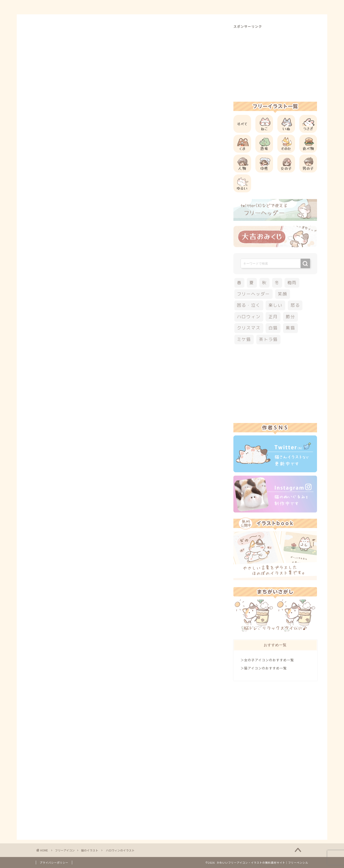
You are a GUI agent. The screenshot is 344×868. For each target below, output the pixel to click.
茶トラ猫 (268, 339)
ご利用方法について (221, 8)
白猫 (273, 328)
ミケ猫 (244, 339)
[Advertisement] (128, 201)
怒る (295, 305)
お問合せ (258, 8)
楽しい (276, 305)
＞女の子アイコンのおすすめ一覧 (267, 660)
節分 (290, 317)
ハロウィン (47, 496)
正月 (273, 317)
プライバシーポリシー (54, 862)
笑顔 (283, 294)
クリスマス (249, 328)
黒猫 (290, 328)
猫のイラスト (46, 33)
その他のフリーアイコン (77, 449)
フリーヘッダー (253, 294)
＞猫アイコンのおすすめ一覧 (264, 668)
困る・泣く (249, 305)
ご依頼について (291, 8)
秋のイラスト (68, 496)
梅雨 (292, 283)
